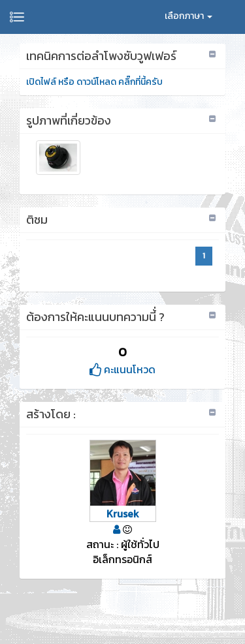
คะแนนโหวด (122, 369)
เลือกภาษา (188, 16)
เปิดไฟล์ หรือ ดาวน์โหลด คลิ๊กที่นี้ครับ (94, 82)
